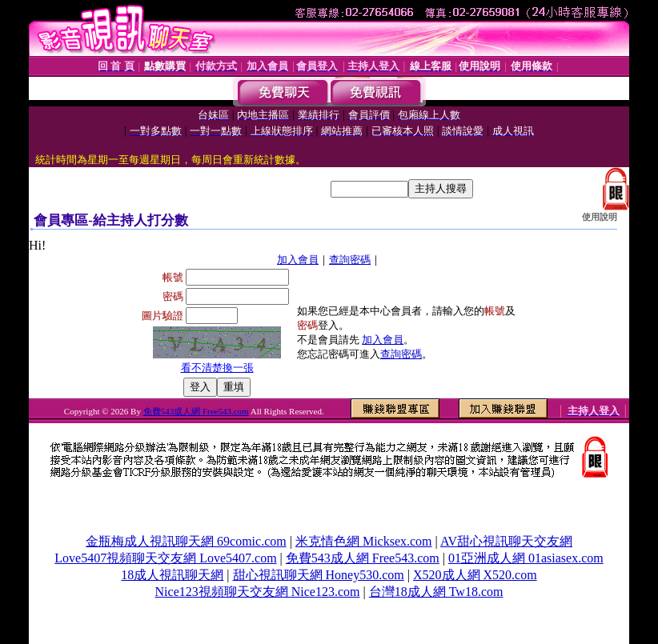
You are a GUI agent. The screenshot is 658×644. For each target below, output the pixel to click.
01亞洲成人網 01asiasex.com (526, 558)
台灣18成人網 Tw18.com (436, 592)
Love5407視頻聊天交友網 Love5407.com (165, 558)
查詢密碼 (350, 260)
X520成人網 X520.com (475, 575)
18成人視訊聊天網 (172, 575)
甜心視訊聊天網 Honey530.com (319, 575)
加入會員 (298, 260)
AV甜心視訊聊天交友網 (506, 541)
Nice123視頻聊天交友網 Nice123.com (258, 592)
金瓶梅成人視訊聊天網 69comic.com (186, 541)
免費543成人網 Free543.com (196, 411)
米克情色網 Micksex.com (364, 541)
